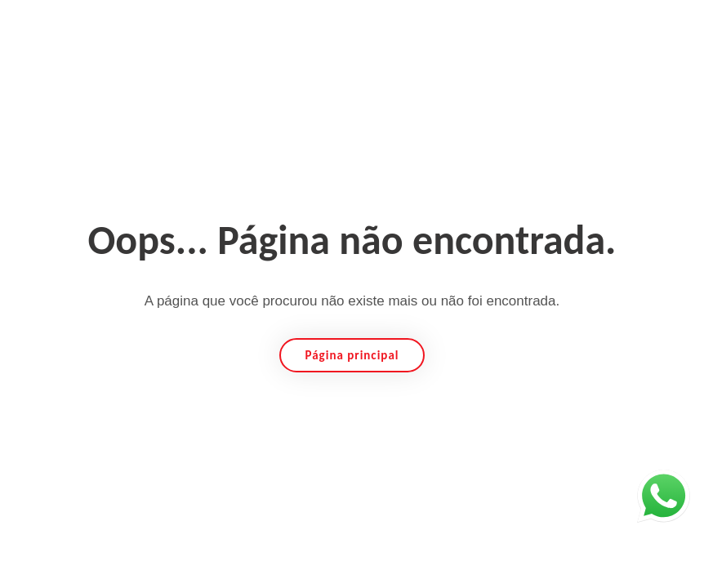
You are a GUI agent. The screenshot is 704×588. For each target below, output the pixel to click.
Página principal (352, 355)
